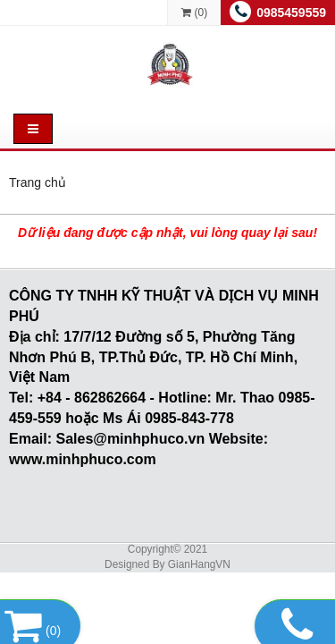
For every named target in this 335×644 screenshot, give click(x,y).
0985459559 (291, 13)
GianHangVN (199, 564)
